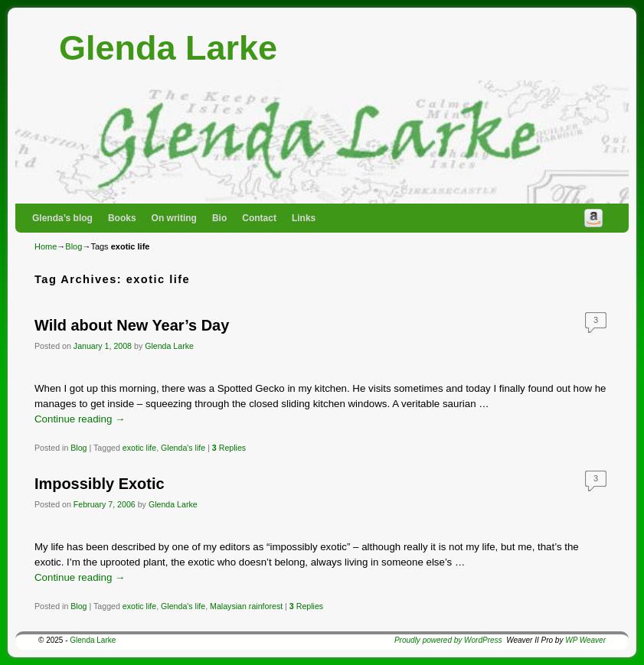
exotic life (139, 448)
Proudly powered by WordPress (448, 640)
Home (46, 246)
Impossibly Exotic (100, 484)
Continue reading (80, 419)
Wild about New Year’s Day (132, 325)
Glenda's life (183, 448)
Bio (219, 218)
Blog (74, 246)
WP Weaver (585, 640)
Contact (259, 218)
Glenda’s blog (62, 218)
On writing (174, 218)
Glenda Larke (168, 48)
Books (122, 218)
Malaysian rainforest (246, 606)
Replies (229, 448)
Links (304, 218)
